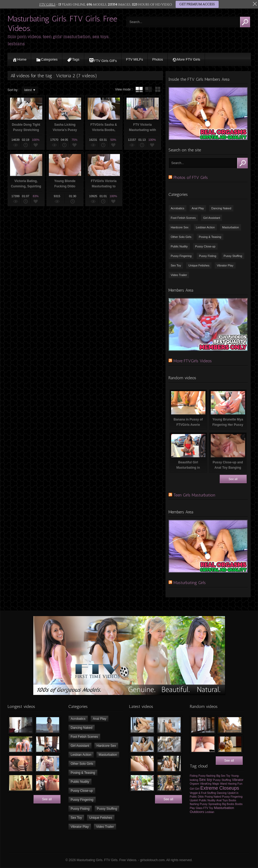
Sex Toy (176, 265)
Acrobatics (178, 208)
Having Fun (235, 784)
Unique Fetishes (199, 265)
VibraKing (206, 784)
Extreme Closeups (220, 788)
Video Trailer (179, 275)
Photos (157, 59)
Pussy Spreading (210, 804)
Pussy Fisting (207, 256)
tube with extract (148, 89)
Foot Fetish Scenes (183, 218)
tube (139, 89)
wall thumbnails (158, 89)
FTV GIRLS (48, 4)
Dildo (201, 797)
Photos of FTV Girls (191, 177)
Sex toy (206, 780)
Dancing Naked (221, 208)
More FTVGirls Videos (193, 361)
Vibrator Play (225, 265)
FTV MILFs (134, 59)
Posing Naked (213, 797)
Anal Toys (222, 800)
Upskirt (194, 800)
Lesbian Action (205, 227)
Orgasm (195, 784)
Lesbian (210, 812)
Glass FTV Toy (204, 808)
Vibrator (238, 780)
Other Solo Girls (181, 237)
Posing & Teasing (210, 237)
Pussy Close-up (205, 246)
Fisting (194, 776)
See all (233, 479)
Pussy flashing (207, 776)
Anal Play (198, 208)
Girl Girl (195, 789)
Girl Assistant (212, 218)
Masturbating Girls (190, 583)
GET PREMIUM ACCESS (197, 4)
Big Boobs (228, 804)
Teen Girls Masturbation (194, 495)
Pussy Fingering (181, 256)
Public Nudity (179, 246)
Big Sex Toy (223, 776)
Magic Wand (220, 784)
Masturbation (231, 227)
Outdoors (197, 812)
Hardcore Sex (180, 227)
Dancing (222, 793)
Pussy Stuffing (233, 256)
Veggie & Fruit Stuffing (203, 793)
